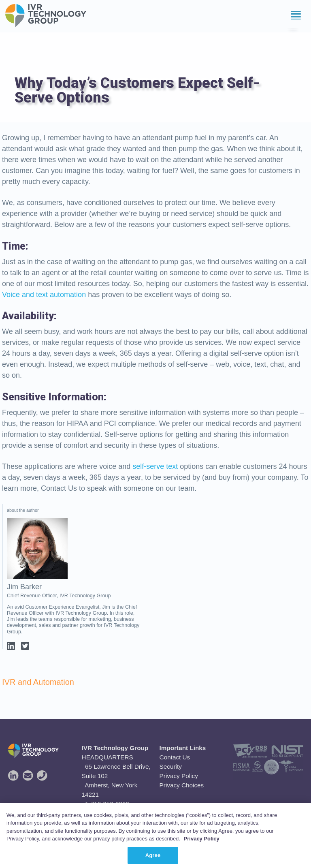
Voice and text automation (44, 295)
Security (171, 766)
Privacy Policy (179, 776)
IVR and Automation (38, 682)
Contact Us (175, 757)
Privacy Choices (182, 785)
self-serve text (155, 466)
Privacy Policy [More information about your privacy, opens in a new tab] (202, 848)
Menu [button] (288, 14)
